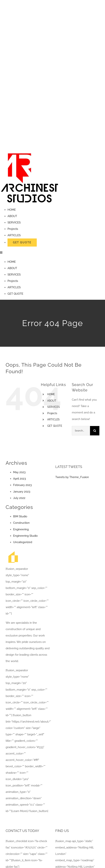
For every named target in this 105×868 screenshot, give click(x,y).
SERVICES (54, 407)
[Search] (95, 431)
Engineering (21, 529)
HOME (51, 394)
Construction (21, 523)
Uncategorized (23, 542)
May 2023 (19, 472)
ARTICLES (53, 419)
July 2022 (19, 498)
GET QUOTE (55, 426)
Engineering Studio (25, 536)
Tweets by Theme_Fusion (72, 477)
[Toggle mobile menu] (1, 252)
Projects (52, 413)
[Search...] (81, 431)
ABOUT (52, 401)
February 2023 (22, 485)
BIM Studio (20, 516)
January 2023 (22, 492)
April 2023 (19, 479)
